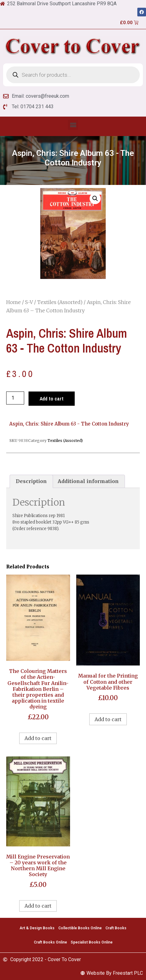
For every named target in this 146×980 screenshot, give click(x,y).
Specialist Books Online (92, 942)
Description (31, 481)
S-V (29, 302)
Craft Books (116, 928)
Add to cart (52, 399)
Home (13, 302)
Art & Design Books (37, 928)
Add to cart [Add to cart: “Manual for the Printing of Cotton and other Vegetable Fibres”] (108, 719)
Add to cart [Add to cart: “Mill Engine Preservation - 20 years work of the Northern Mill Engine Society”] (38, 906)
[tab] (31, 481)
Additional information (88, 481)
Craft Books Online (50, 942)
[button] (73, 125)
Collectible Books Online (80, 928)
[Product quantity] (15, 398)
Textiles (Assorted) (60, 302)
